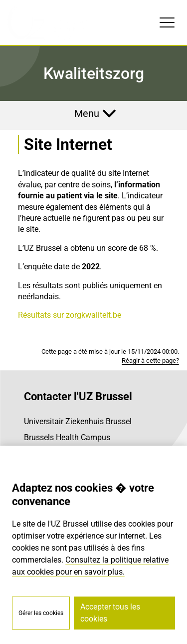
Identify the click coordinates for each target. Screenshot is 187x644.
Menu (87, 113)
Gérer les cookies (41, 613)
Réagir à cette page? (150, 360)
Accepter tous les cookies (110, 613)
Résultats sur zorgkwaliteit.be (70, 315)
